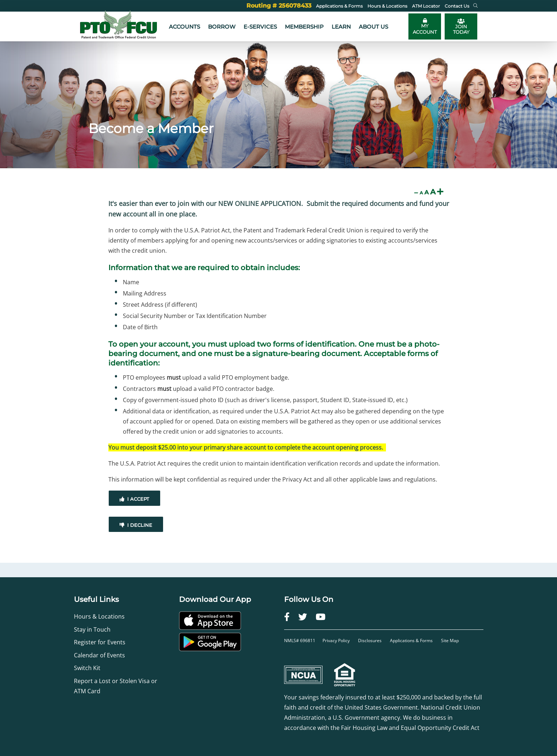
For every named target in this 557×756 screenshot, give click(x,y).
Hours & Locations (99, 616)
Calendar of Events (99, 655)
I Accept (134, 499)
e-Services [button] (260, 27)
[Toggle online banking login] (425, 26)
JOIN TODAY (461, 26)
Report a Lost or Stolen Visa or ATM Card (116, 686)
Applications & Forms (411, 641)
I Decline (136, 525)
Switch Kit (87, 668)
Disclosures (370, 641)
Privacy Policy (337, 641)
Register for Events (100, 642)
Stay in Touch (92, 629)
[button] (475, 6)
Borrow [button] (222, 27)
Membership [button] (304, 27)
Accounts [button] (184, 27)
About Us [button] (373, 27)
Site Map (450, 641)
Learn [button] (341, 27)
